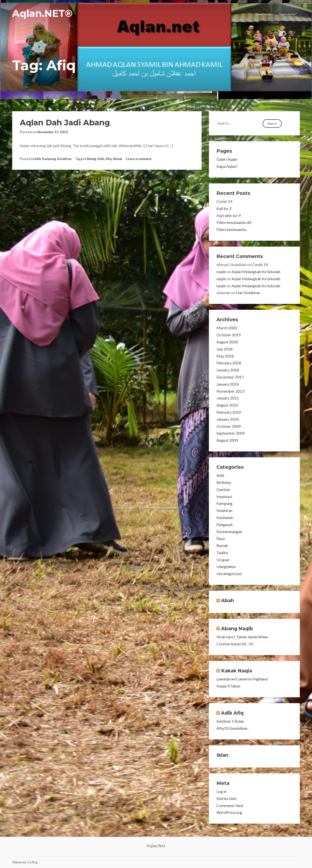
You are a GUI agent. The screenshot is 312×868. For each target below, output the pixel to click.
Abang (92, 159)
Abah (228, 600)
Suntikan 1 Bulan (230, 721)
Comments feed (230, 805)
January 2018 (228, 370)
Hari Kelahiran (248, 293)
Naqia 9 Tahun (228, 686)
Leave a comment (139, 159)
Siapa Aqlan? (288, 14)
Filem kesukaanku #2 (234, 222)
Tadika (222, 553)
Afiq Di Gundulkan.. (233, 728)
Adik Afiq (232, 713)
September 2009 (230, 433)
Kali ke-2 (224, 208)
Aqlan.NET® (42, 13)
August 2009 (227, 440)
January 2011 (228, 398)
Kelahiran (64, 159)
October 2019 (229, 335)
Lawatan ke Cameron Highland (242, 679)
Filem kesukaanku (231, 229)
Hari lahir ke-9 (229, 215)
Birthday (224, 482)
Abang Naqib (237, 629)
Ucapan (223, 560)
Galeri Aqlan (264, 14)
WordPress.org (229, 812)
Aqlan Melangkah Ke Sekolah (256, 272)
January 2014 (228, 384)
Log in (221, 791)
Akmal (117, 159)
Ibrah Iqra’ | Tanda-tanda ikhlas (242, 637)
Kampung (49, 159)
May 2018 (225, 356)
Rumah (222, 545)
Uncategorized (229, 574)
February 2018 (229, 363)
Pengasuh (224, 524)
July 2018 (224, 349)
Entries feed (226, 798)
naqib (221, 272)
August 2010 (227, 405)
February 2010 (229, 412)
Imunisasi (224, 496)
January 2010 (228, 419)
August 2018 (227, 342)
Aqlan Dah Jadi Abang (65, 123)
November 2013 (230, 391)
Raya (221, 538)
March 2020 (227, 328)
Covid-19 (224, 201)
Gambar (223, 489)
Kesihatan (225, 517)
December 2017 (230, 377)
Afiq (109, 159)
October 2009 (229, 426)
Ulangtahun (226, 566)
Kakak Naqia (237, 671)
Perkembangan (229, 532)
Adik (38, 159)
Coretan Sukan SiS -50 (235, 644)
